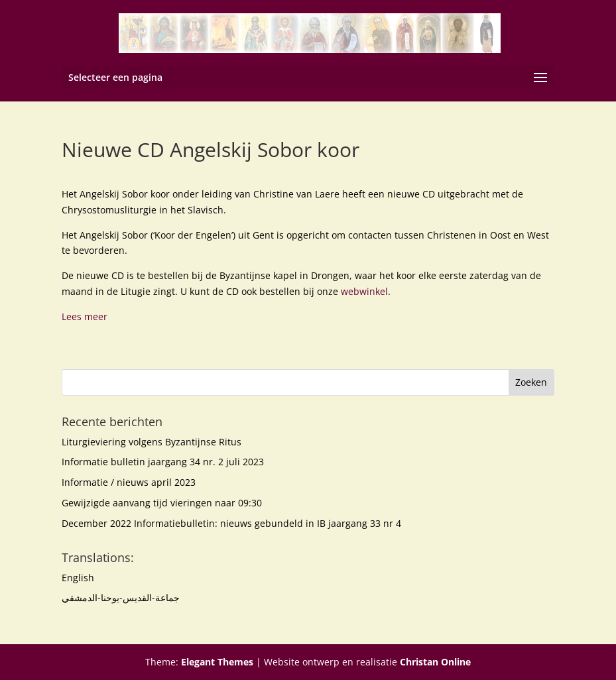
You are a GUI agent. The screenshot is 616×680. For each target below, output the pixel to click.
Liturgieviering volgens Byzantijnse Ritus (152, 442)
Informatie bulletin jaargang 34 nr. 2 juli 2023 (163, 462)
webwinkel (364, 291)
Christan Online (435, 662)
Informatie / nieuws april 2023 (129, 482)
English (78, 578)
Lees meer (85, 316)
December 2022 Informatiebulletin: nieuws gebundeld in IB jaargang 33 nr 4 (231, 523)
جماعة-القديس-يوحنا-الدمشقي (121, 597)
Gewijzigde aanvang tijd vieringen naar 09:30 (162, 503)
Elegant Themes (217, 662)
